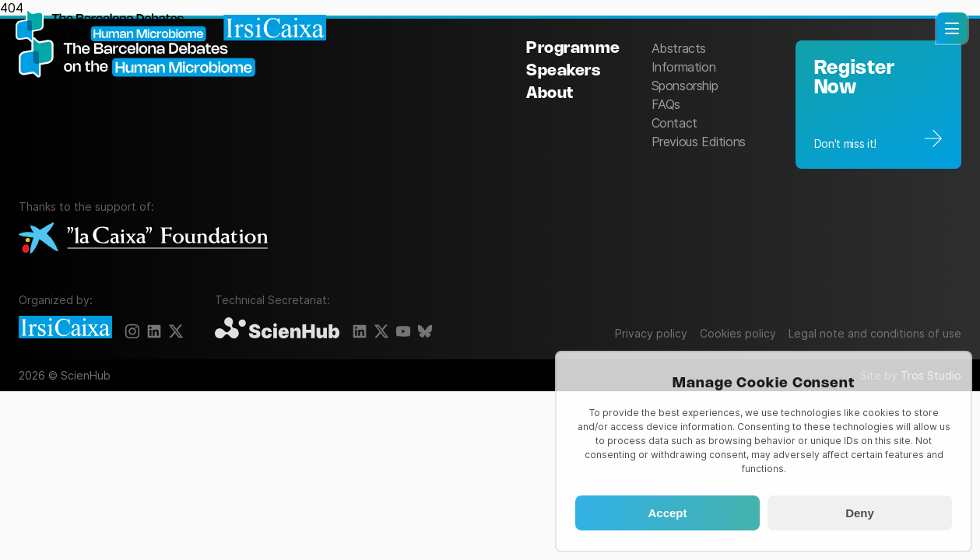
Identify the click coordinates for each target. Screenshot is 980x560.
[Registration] (878, 105)
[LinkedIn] (154, 331)
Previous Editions (699, 142)
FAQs (666, 104)
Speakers (563, 71)
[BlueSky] (425, 331)
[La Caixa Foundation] (143, 239)
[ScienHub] (277, 329)
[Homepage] (171, 27)
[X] (176, 331)
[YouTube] (403, 331)
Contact (674, 123)
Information (684, 67)
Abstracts (679, 48)
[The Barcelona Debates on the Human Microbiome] (143, 103)
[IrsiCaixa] (65, 328)
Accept (667, 513)
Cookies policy (738, 333)
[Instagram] (132, 331)
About (550, 94)
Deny (860, 513)
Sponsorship (685, 86)
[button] (952, 28)
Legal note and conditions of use (875, 333)
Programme (573, 49)
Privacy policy (651, 333)
